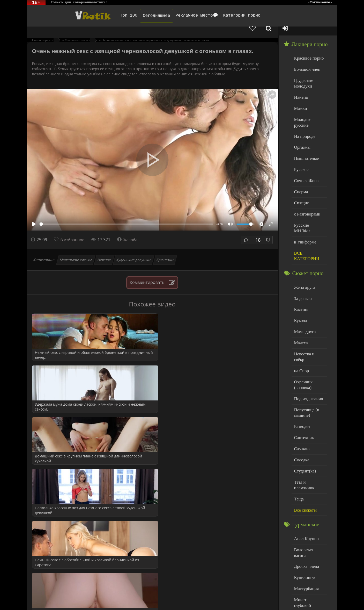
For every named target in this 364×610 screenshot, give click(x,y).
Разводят (301, 380)
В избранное (74, 231)
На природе (304, 117)
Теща (298, 443)
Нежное (104, 251)
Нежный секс (305, 545)
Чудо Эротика (69, 16)
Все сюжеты (304, 454)
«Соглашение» (320, 3)
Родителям (235, 599)
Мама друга (304, 297)
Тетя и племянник (309, 433)
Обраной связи (171, 603)
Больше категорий (309, 576)
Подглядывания (307, 354)
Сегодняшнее (140, 16)
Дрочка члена (305, 503)
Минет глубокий (308, 534)
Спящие (301, 180)
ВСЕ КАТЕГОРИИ (305, 224)
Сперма (300, 169)
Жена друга (304, 255)
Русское (301, 148)
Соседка (301, 412)
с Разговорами (306, 190)
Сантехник (303, 391)
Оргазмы (301, 127)
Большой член (306, 59)
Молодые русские (309, 106)
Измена (300, 85)
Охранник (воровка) (302, 341)
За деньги (302, 265)
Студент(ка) (304, 422)
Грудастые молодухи (303, 72)
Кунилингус (304, 513)
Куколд (300, 286)
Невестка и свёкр (308, 318)
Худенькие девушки (134, 251)
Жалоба (131, 231)
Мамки (300, 96)
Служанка (302, 401)
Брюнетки (165, 251)
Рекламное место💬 (180, 16)
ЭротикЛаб (40, 599)
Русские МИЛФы (309, 201)
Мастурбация (305, 524)
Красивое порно (307, 49)
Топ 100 (112, 16)
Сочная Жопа (305, 159)
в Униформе (304, 211)
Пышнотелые (305, 138)
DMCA (122, 599)
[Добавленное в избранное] (283, 16)
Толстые (301, 555)
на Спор (301, 328)
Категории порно (225, 16)
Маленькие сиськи (76, 251)
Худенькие (303, 566)
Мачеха (300, 307)
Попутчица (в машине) (305, 367)
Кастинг (301, 276)
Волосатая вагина (309, 492)
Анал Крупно (305, 482)
